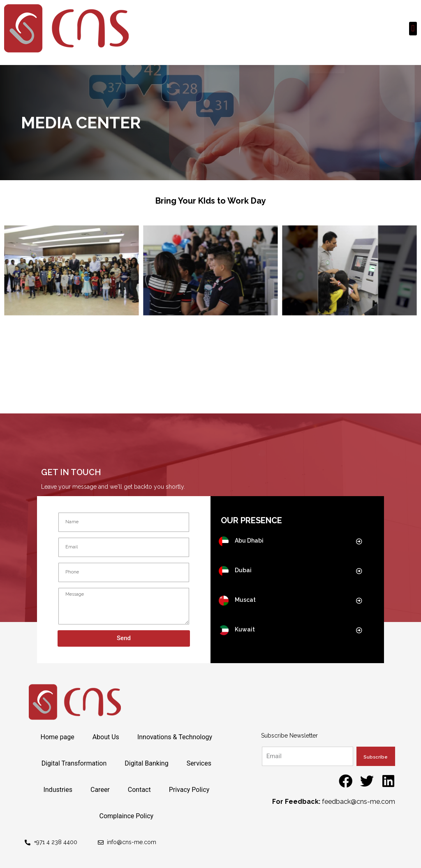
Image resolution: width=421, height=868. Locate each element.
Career (100, 790)
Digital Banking (146, 763)
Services (199, 763)
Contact (139, 790)
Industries (58, 790)
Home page (57, 737)
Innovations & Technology (175, 737)
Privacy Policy (189, 790)
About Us (106, 737)
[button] (413, 29)
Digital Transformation (74, 763)
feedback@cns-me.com (359, 802)
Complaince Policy (127, 816)
